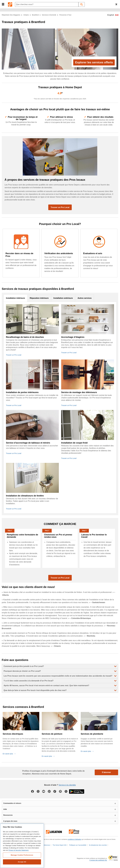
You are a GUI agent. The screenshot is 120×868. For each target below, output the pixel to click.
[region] (22, 846)
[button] (3, 4)
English (111, 15)
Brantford (35, 15)
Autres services (85, 298)
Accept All (22, 862)
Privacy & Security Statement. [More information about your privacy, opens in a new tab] (19, 850)
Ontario (26, 15)
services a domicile (49, 15)
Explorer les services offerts (94, 62)
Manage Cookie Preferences (22, 855)
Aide (5, 809)
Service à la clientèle (67, 785)
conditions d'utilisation (75, 839)
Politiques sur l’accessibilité (78, 845)
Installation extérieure (63, 298)
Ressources (8, 815)
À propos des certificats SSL (98, 860)
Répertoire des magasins (11, 15)
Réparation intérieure (39, 298)
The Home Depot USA (60, 845)
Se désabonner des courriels (98, 845)
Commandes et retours (12, 803)
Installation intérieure (15, 298)
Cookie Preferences (44, 845)
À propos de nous (10, 821)
